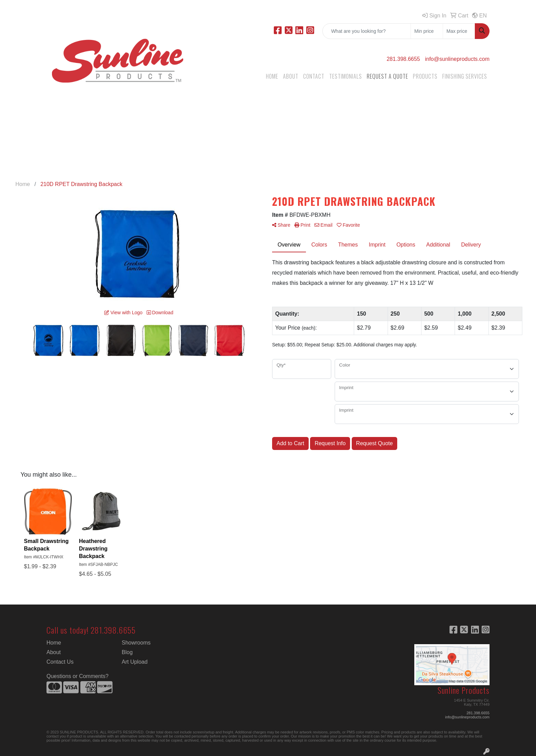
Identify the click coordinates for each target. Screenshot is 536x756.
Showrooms (136, 643)
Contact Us (60, 662)
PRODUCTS (425, 76)
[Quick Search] (367, 31)
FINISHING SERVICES (465, 76)
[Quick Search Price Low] (427, 31)
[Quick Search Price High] (459, 31)
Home (54, 643)
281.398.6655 (403, 59)
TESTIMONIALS (346, 76)
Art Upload (135, 662)
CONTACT (314, 76)
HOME (272, 76)
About (54, 652)
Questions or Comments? (77, 676)
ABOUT (291, 76)
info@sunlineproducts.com (457, 59)
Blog (127, 652)
